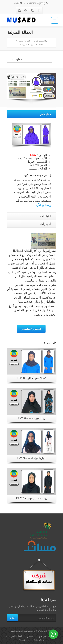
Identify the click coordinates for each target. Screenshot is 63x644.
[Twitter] (32, 10)
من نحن (42, 636)
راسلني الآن (44, 205)
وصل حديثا (39, 640)
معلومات (17, 59)
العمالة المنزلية (16, 636)
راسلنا (18, 3)
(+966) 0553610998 (38, 3)
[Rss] (19, 10)
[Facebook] (39, 10)
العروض (31, 636)
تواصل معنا (24, 640)
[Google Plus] (26, 10)
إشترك (12, 618)
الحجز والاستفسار (31, 329)
